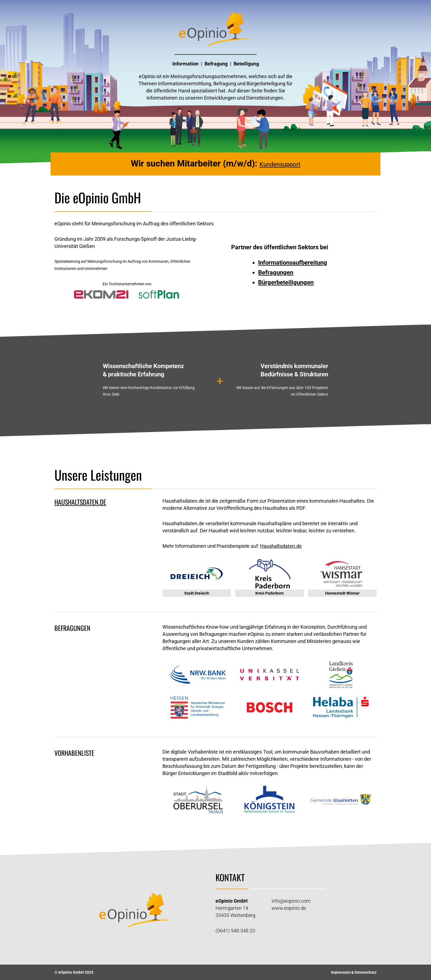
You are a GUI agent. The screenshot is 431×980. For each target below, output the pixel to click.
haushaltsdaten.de (80, 502)
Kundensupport (280, 164)
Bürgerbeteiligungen (286, 282)
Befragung (216, 64)
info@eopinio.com (291, 901)
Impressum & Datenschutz (354, 972)
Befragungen (276, 273)
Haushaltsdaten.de (281, 546)
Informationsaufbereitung (293, 263)
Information (185, 64)
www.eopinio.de (289, 908)
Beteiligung (246, 64)
